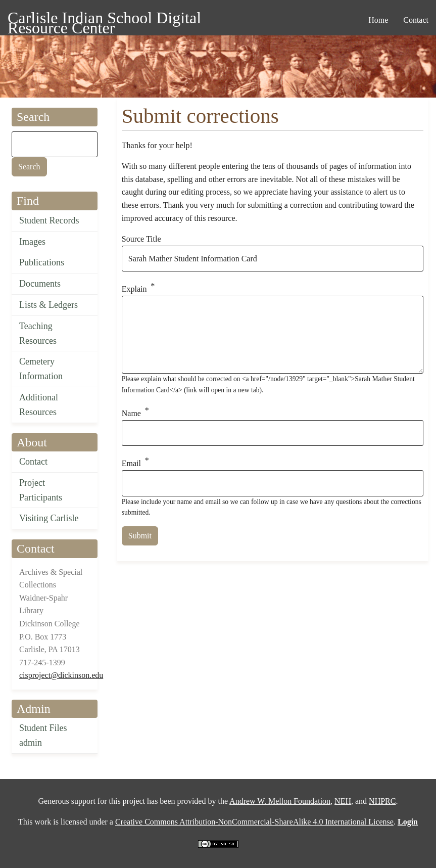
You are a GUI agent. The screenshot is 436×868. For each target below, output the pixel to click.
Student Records (49, 220)
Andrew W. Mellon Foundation (280, 801)
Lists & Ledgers (49, 305)
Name (131, 413)
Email (131, 464)
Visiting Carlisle (49, 518)
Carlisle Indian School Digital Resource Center (104, 19)
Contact (33, 462)
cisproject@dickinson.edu (61, 675)
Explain (134, 289)
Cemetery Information (41, 369)
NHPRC (382, 801)
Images (32, 242)
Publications (42, 262)
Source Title (141, 239)
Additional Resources (39, 405)
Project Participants (41, 490)
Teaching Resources (38, 333)
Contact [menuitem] (416, 20)
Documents (40, 284)
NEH (343, 801)
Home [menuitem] (378, 20)
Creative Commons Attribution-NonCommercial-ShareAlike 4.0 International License (254, 822)
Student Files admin (43, 735)
